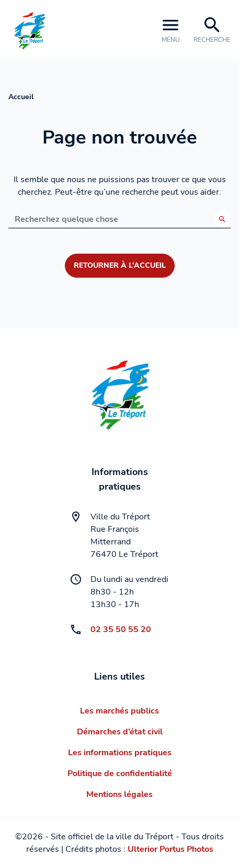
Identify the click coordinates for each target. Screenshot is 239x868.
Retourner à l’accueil (120, 265)
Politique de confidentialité (120, 774)
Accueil (21, 97)
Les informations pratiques (120, 753)
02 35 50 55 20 (121, 629)
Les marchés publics (119, 711)
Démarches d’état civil (120, 732)
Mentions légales (119, 794)
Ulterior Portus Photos (170, 849)
